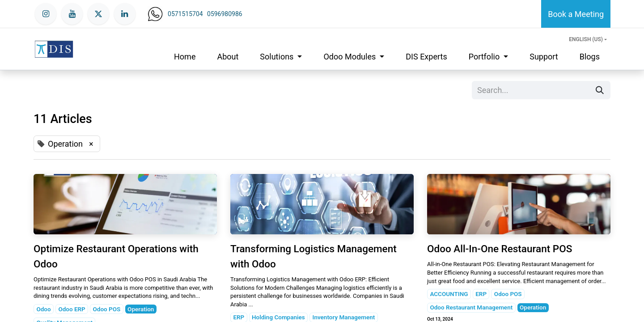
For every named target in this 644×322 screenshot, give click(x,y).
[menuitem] (185, 57)
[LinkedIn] (125, 14)
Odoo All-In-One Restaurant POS (500, 249)
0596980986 (225, 14)
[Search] (600, 90)
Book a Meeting (576, 14)
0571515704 (185, 14)
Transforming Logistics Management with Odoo (314, 256)
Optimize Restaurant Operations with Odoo (116, 256)
